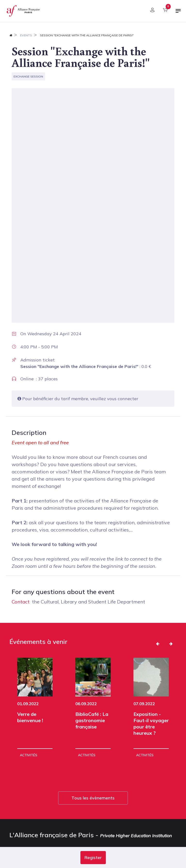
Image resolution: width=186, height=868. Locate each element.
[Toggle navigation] (178, 13)
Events (26, 35)
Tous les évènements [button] (93, 788)
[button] (93, 858)
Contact (21, 602)
